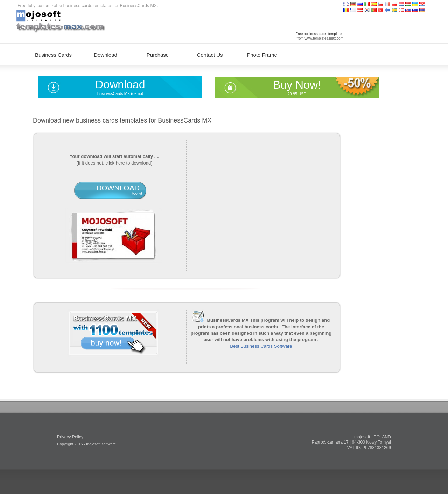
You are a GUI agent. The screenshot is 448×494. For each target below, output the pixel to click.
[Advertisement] (261, 202)
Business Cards (53, 55)
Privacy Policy (70, 437)
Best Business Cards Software (261, 346)
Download (120, 84)
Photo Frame (262, 55)
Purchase (158, 55)
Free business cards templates (320, 34)
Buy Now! (297, 85)
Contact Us (210, 55)
